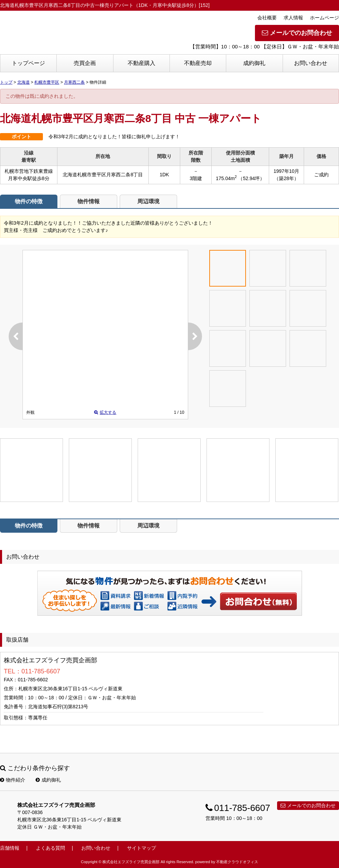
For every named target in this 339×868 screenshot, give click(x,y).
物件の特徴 (29, 201)
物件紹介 (13, 780)
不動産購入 (141, 63)
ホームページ (324, 18)
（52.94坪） (251, 178)
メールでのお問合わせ (297, 33)
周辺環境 (148, 201)
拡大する (105, 412)
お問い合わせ (311, 63)
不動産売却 (198, 63)
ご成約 (321, 175)
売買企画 (85, 63)
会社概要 (267, 18)
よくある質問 (51, 848)
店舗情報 (10, 848)
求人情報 (293, 18)
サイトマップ (141, 848)
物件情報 (89, 201)
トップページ (28, 63)
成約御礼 (254, 63)
